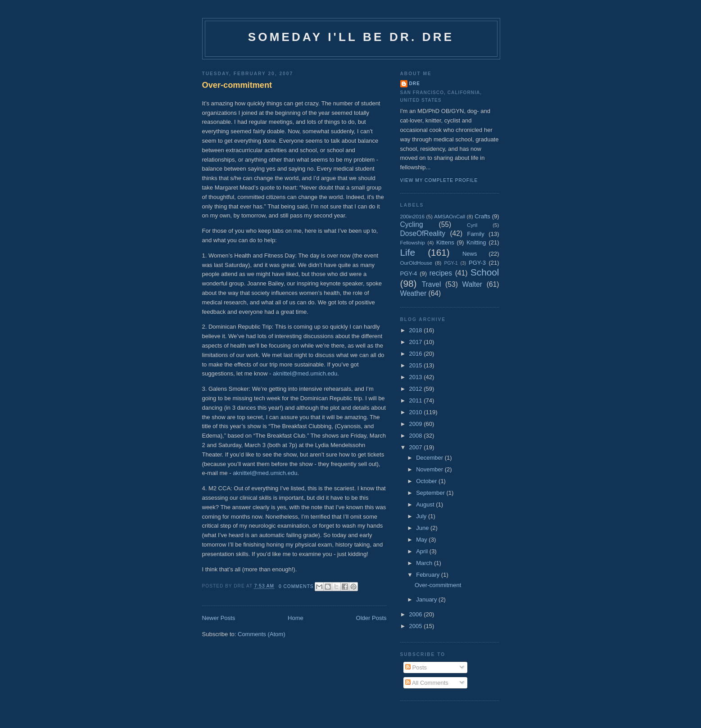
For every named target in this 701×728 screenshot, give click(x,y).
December (430, 458)
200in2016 (413, 216)
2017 (417, 342)
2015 (417, 365)
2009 (417, 424)
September (431, 493)
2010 (417, 412)
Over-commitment (237, 85)
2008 (417, 436)
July (422, 516)
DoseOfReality (423, 233)
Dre (415, 84)
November (430, 469)
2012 (417, 389)
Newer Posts (219, 618)
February (429, 575)
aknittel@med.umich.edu (305, 373)
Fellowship (413, 242)
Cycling (412, 224)
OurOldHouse (416, 263)
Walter (472, 284)
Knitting (476, 242)
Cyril (472, 225)
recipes (441, 273)
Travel (432, 284)
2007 (417, 447)
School (485, 272)
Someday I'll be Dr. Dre (351, 37)
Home (296, 618)
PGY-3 (477, 263)
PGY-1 (451, 263)
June (423, 528)
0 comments (296, 586)
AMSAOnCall (450, 216)
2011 (417, 400)
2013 (417, 377)
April (423, 551)
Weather (414, 293)
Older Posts (371, 618)
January (427, 599)
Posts (416, 667)
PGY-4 (409, 274)
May (422, 540)
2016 (417, 354)
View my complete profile (439, 180)
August (426, 504)
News (470, 254)
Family (475, 234)
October (427, 481)
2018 (417, 330)
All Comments (427, 683)
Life (408, 252)
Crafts (482, 216)
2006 (417, 614)
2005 (417, 626)
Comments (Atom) (261, 634)
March (425, 563)
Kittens (445, 242)
